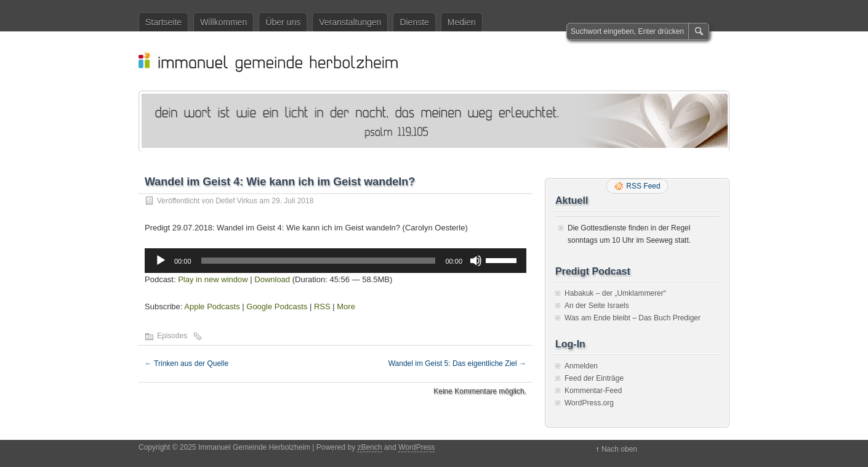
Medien (462, 22)
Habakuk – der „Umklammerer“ (615, 293)
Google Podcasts (277, 307)
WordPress (416, 447)
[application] (336, 261)
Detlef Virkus (236, 201)
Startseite (163, 22)
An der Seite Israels (597, 306)
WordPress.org (589, 403)
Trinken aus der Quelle (187, 363)
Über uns (283, 22)
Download (272, 279)
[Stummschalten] (476, 261)
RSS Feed (643, 186)
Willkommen (223, 22)
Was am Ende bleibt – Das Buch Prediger (633, 318)
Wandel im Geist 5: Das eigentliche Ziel (457, 363)
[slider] (319, 261)
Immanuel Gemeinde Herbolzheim (440, 61)
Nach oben (619, 449)
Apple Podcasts (212, 307)
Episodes (172, 336)
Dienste (414, 22)
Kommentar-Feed (593, 391)
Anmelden (581, 366)
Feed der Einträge (594, 378)
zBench (369, 447)
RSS (322, 307)
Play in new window (213, 279)
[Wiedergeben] (161, 261)
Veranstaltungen (350, 22)
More (346, 307)
